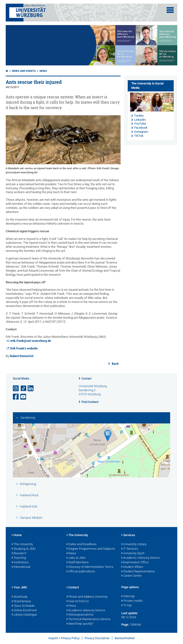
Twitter (139, 116)
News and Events (24, 71)
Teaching (19, 558)
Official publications (81, 572)
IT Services (130, 549)
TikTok (139, 136)
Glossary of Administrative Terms (90, 567)
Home (17, 535)
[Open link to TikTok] (24, 388)
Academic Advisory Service (141, 558)
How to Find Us (78, 602)
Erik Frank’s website (24, 348)
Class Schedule (23, 606)
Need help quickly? (80, 624)
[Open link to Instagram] (16, 388)
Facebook (141, 128)
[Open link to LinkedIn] (31, 388)
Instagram (141, 132)
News (43, 71)
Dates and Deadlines (81, 544)
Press (71, 606)
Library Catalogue (24, 615)
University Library (134, 544)
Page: (125, 625)
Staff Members (78, 563)
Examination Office (135, 563)
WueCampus (21, 602)
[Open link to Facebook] (16, 397)
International (21, 567)
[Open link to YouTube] (24, 397)
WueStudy (20, 597)
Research (19, 554)
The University (22, 544)
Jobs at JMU (76, 558)
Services (128, 535)
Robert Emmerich (22, 356)
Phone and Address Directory (87, 597)
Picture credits (132, 601)
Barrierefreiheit (125, 638)
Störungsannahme (80, 615)
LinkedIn (140, 120)
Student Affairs (132, 567)
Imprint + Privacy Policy (64, 638)
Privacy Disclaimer (97, 638)
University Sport (133, 554)
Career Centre (131, 576)
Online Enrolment (24, 611)
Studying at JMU (24, 549)
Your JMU (19, 588)
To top (126, 606)
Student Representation (138, 572)
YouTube (140, 124)
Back (115, 364)
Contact (86, 379)
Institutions (20, 563)
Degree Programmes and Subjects (91, 549)
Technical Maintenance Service (89, 619)
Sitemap (128, 596)
